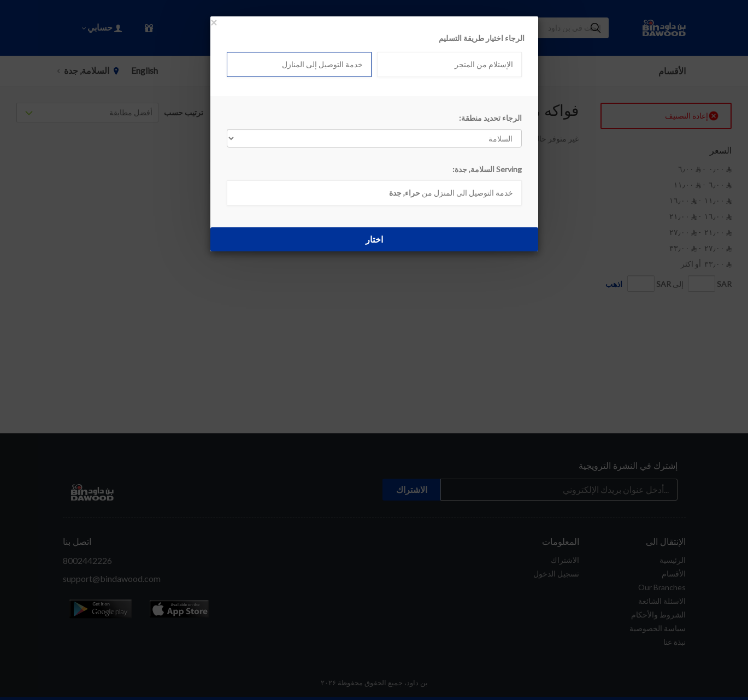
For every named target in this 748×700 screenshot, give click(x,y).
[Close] (214, 22)
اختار (374, 239)
